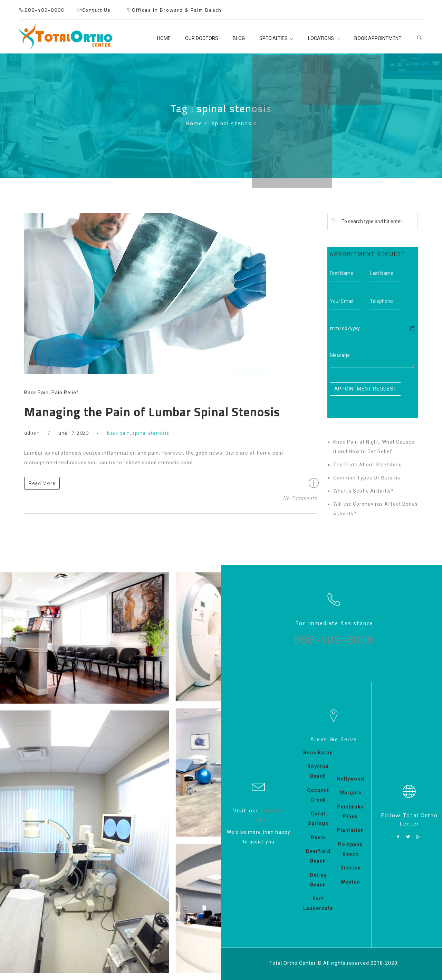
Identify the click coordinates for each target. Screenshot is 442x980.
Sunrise (350, 874)
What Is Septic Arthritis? (363, 491)
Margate (350, 799)
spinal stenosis (151, 433)
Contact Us (97, 10)
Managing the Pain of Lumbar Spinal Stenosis (152, 412)
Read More (42, 483)
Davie (318, 844)
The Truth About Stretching (368, 465)
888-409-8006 (45, 10)
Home (194, 123)
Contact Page (268, 812)
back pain (118, 433)
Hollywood (350, 785)
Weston (350, 888)
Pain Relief (65, 393)
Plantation (350, 837)
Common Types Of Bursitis (367, 478)
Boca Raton (318, 759)
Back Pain (36, 393)
